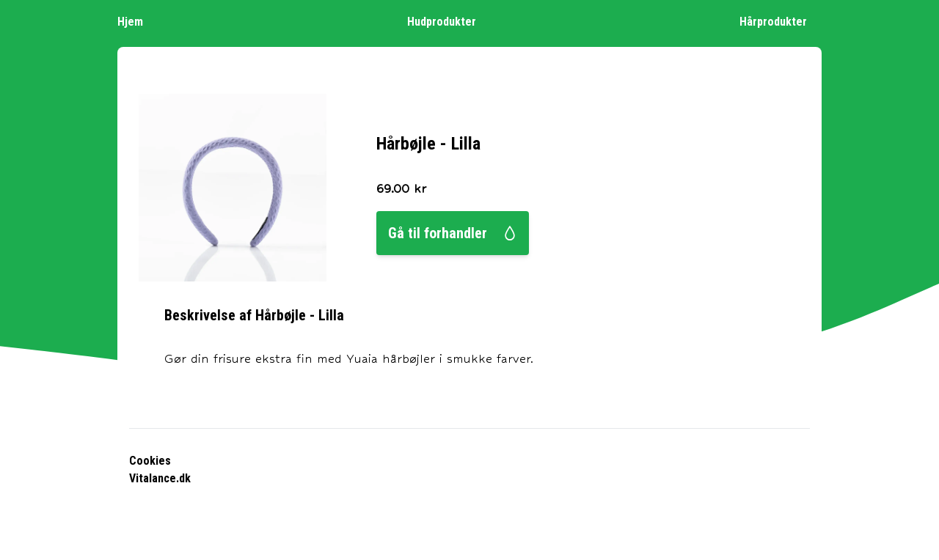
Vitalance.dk (160, 478)
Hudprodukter (449, 21)
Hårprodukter (781, 21)
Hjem (138, 21)
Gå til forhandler (453, 233)
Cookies (150, 461)
